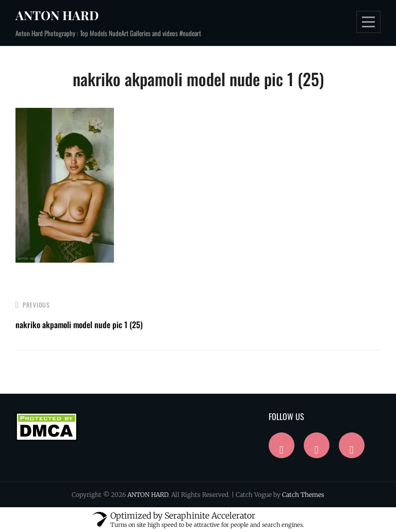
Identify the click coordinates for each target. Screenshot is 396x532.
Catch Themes (303, 495)
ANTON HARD (57, 15)
